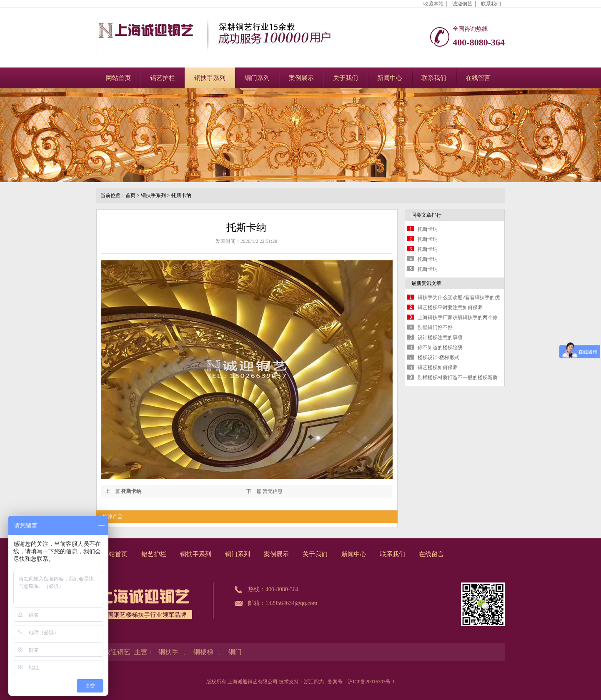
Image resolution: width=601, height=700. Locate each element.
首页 (130, 195)
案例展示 (301, 78)
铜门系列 (257, 78)
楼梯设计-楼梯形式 (438, 357)
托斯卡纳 (181, 195)
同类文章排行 (426, 215)
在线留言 (478, 78)
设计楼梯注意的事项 (440, 337)
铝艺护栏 (163, 78)
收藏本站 (433, 4)
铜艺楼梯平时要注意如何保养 (450, 307)
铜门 (235, 652)
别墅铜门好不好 (435, 327)
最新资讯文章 (426, 283)
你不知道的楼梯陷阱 (440, 347)
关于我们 (346, 78)
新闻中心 (390, 78)
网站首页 (118, 78)
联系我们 (491, 4)
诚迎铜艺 (462, 4)
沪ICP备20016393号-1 (371, 682)
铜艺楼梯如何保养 (438, 367)
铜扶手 (168, 652)
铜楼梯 (203, 652)
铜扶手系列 (210, 78)
